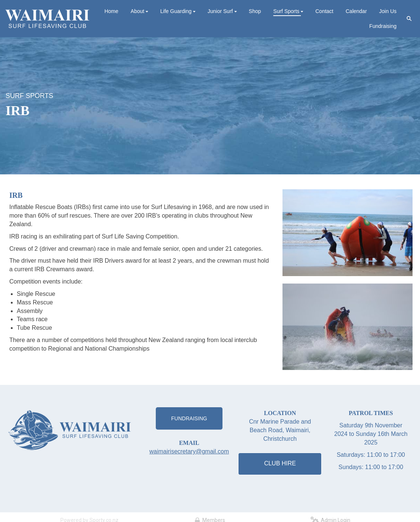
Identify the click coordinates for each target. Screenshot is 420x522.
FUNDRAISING (189, 418)
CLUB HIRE (280, 463)
